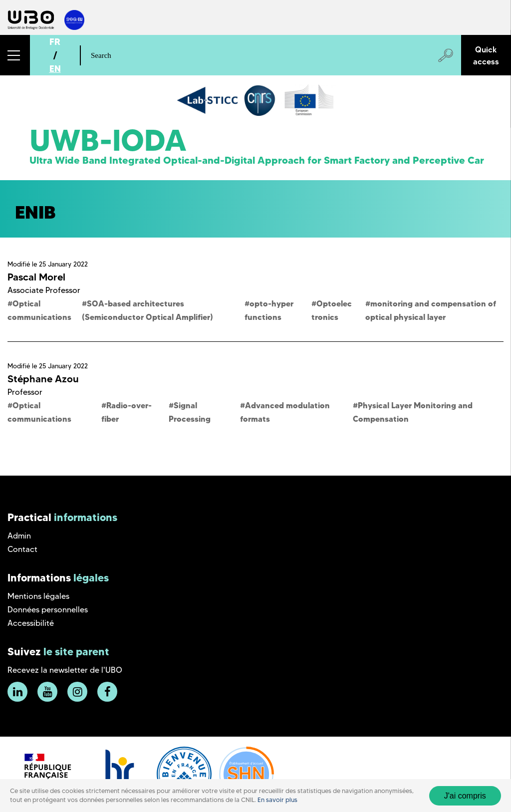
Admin (19, 536)
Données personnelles (48, 610)
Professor (25, 392)
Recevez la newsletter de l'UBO (65, 670)
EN (55, 69)
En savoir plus (277, 800)
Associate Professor (44, 290)
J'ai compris (465, 796)
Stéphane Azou (43, 379)
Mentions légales (38, 596)
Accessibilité (31, 623)
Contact (22, 549)
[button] (15, 55)
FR (55, 42)
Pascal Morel (36, 277)
